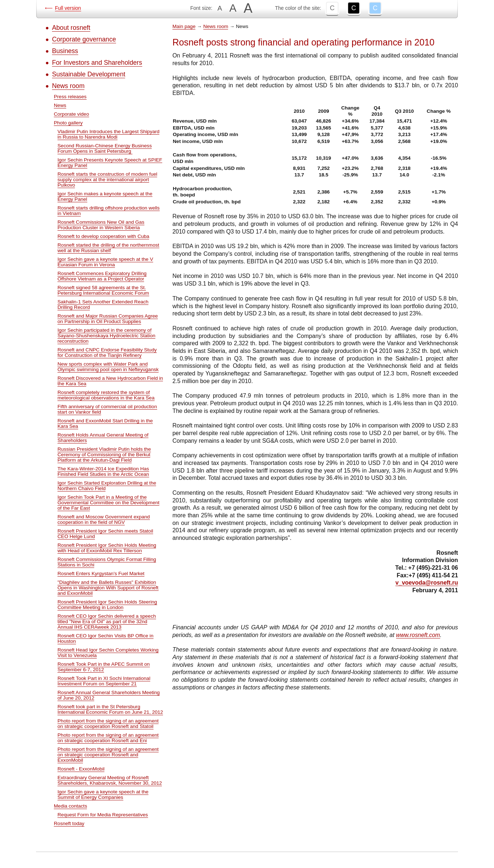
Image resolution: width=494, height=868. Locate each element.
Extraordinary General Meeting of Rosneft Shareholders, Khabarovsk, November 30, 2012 (110, 780)
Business (65, 51)
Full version (68, 8)
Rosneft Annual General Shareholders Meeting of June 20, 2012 (109, 695)
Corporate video (71, 114)
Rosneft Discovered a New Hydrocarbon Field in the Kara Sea (110, 381)
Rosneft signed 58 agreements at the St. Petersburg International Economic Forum (103, 290)
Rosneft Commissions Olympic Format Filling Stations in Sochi (107, 562)
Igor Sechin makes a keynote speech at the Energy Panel (105, 196)
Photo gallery (68, 123)
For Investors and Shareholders (97, 63)
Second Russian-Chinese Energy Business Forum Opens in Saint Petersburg (105, 148)
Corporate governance (84, 39)
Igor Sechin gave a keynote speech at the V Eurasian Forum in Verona (105, 262)
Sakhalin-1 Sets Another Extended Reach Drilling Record (103, 304)
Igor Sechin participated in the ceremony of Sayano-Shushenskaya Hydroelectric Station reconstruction (106, 336)
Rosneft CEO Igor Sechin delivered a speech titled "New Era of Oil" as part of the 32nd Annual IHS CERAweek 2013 (107, 622)
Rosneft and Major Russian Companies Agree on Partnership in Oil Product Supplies (108, 319)
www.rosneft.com (418, 635)
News (60, 105)
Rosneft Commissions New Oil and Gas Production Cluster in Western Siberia (101, 225)
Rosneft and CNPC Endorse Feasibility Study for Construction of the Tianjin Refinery (107, 353)
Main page (184, 26)
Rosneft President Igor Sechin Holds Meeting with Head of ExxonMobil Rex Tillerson (107, 548)
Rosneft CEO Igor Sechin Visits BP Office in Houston (105, 638)
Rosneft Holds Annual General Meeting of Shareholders (103, 438)
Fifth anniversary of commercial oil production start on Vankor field (107, 409)
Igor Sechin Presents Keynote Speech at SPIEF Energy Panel (110, 163)
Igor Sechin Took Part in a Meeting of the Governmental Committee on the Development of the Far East (108, 503)
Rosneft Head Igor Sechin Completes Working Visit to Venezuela (108, 653)
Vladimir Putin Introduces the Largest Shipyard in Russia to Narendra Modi (108, 134)
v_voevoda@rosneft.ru (427, 583)
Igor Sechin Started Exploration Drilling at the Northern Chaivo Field (107, 486)
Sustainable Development (89, 74)
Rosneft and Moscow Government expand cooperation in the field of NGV (104, 519)
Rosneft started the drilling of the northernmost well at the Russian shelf (108, 248)
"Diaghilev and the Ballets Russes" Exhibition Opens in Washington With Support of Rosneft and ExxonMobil (108, 588)
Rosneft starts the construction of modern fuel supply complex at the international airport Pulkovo (107, 180)
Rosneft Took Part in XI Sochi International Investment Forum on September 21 (104, 681)
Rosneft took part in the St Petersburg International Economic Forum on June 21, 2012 (110, 709)
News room (68, 86)
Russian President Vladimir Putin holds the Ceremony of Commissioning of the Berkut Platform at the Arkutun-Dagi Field (104, 455)
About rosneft (71, 28)
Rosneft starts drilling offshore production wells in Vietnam (109, 211)
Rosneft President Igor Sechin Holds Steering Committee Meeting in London (107, 605)
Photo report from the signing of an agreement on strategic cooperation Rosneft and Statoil (108, 724)
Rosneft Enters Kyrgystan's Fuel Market (101, 574)
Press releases (70, 97)
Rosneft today (69, 823)
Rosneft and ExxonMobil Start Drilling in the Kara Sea (105, 423)
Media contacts (70, 806)
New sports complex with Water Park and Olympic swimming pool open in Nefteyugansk (108, 367)
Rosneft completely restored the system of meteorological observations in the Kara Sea (106, 395)
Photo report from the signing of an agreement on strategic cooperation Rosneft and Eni (108, 738)
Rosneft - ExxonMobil (81, 769)
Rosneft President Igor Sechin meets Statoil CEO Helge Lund (105, 534)
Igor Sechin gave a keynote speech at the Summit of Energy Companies (103, 795)
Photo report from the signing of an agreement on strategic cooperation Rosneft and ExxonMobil (108, 755)
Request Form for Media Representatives (103, 815)
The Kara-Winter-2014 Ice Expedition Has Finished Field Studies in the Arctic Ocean (103, 471)
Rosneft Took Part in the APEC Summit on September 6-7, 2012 (104, 667)
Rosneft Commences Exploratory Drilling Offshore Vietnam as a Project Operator (102, 276)
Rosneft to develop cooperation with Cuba (103, 236)
